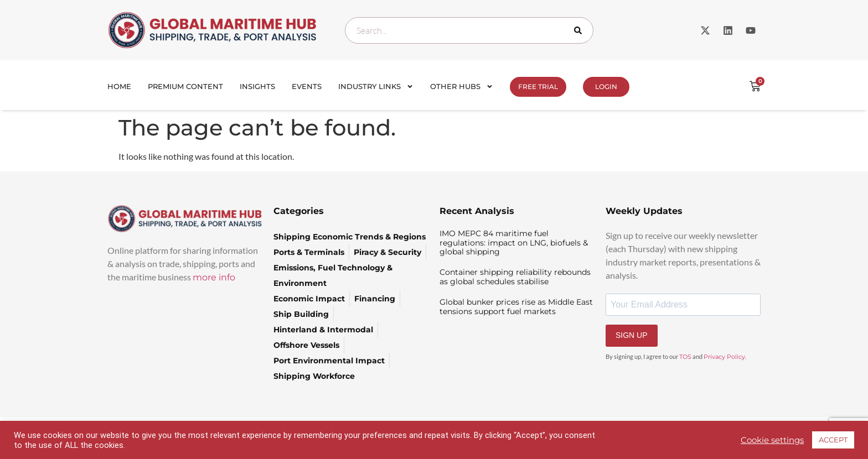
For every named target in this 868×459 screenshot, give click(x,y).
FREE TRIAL (538, 87)
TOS (685, 357)
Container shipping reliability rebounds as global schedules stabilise (515, 277)
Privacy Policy (724, 357)
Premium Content (185, 86)
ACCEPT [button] (833, 440)
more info (214, 277)
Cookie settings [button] (772, 440)
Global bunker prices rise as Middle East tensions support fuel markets (516, 307)
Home (119, 86)
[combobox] (469, 30)
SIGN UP (632, 335)
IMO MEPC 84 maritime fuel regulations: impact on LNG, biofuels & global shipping (514, 243)
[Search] (580, 30)
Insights (257, 86)
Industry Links (376, 87)
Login (606, 87)
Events (307, 86)
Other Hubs (462, 87)
